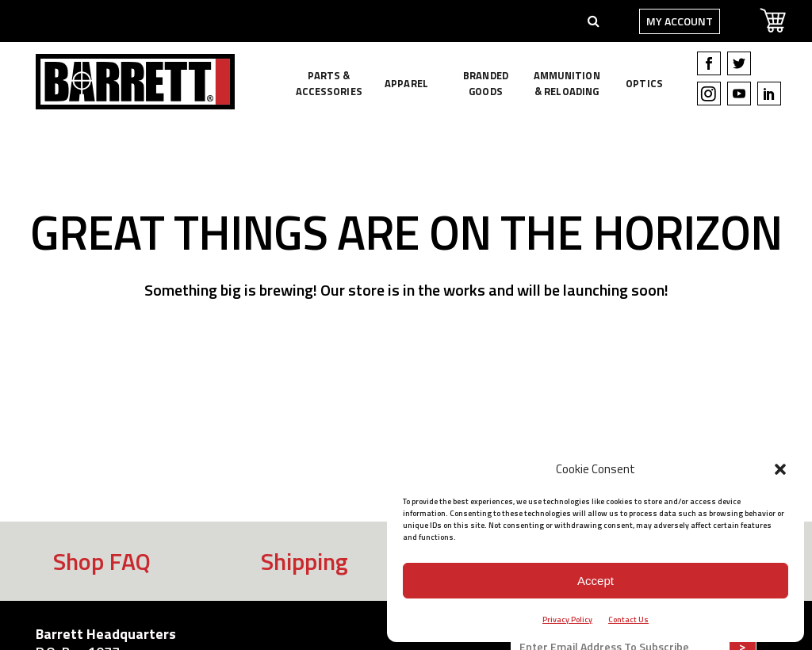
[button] (780, 469)
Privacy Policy (567, 619)
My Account (670, 21)
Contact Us (628, 619)
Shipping (304, 561)
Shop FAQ (102, 561)
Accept (596, 581)
